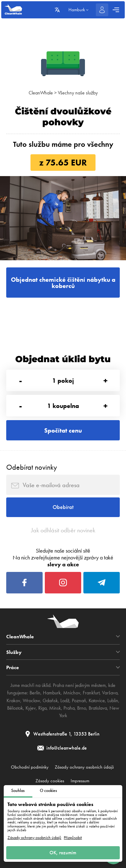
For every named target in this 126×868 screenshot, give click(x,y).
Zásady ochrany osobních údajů (34, 838)
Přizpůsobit (73, 838)
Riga (42, 708)
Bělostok (15, 708)
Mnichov (72, 693)
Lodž (65, 700)
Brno (82, 708)
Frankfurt (91, 693)
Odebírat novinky (32, 467)
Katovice (97, 700)
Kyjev (31, 708)
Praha (69, 708)
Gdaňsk (50, 700)
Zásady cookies (50, 781)
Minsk (55, 708)
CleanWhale (41, 93)
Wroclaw (31, 700)
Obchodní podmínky (30, 767)
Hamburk (52, 693)
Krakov (13, 700)
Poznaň (79, 700)
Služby (14, 652)
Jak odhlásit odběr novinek (63, 530)
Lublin (113, 700)
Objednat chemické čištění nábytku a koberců (63, 283)
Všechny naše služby (78, 93)
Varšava (110, 693)
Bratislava (98, 708)
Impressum (80, 781)
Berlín (35, 693)
